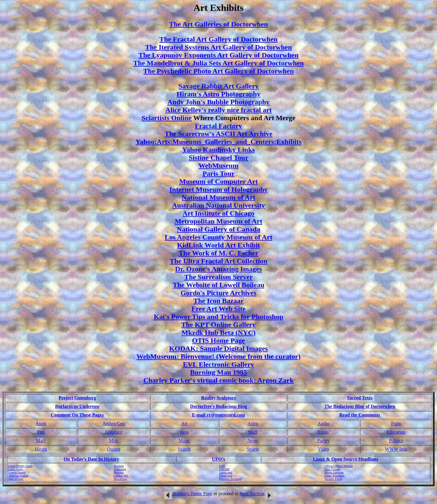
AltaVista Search (18, 476)
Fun (41, 432)
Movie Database (334, 472)
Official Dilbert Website (339, 466)
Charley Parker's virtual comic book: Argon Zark (219, 380)
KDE (222, 466)
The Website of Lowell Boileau (219, 285)
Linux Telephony (335, 476)
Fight (396, 423)
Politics (396, 441)
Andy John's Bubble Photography (219, 102)
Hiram (41, 449)
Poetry (323, 441)
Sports (253, 449)
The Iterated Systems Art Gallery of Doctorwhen (219, 47)
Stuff (253, 432)
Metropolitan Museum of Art (219, 221)
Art (184, 423)
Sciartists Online (167, 118)
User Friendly (333, 469)
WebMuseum (218, 166)
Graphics (114, 432)
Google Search (17, 472)
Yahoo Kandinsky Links (219, 150)
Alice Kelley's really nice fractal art (219, 110)
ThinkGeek (226, 476)
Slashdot (119, 466)
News (253, 441)
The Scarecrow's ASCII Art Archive (219, 134)
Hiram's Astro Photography (219, 94)
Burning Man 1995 (219, 372)
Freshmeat (120, 469)
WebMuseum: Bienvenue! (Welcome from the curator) (219, 356)
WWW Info (396, 449)
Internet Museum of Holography (219, 189)
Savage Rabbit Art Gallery (219, 86)
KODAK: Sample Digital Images (219, 348)
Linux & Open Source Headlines (345, 459)
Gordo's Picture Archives (219, 293)
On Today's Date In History (91, 459)
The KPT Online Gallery (219, 325)
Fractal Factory (219, 126)
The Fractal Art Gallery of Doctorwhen (219, 39)
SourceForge (16, 479)
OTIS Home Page (219, 341)
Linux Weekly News (20, 466)
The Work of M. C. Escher (219, 253)
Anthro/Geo (114, 423)
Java (184, 432)
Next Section (256, 494)
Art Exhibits (219, 8)
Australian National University (218, 205)
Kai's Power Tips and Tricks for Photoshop (218, 317)
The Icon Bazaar (219, 301)
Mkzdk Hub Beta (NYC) (219, 333)
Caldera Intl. (121, 476)
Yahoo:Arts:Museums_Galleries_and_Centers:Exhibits (219, 142)
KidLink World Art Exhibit (219, 245)
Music (184, 441)
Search (184, 449)
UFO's (218, 459)
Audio (323, 423)
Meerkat (118, 472)
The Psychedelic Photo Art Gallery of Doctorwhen (219, 71)
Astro (253, 423)
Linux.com (226, 472)
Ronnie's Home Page (188, 494)
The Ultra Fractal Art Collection (219, 261)
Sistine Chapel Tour (219, 158)
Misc (114, 441)
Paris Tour (219, 173)
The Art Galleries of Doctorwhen (219, 24)
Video (323, 449)
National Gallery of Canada (219, 229)
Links (323, 432)
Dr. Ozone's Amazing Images (219, 269)
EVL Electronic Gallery (218, 364)
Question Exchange (231, 479)
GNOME (225, 469)
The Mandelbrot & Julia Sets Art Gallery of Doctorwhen (219, 63)
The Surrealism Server (219, 277)
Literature (396, 432)
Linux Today (16, 469)
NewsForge (120, 479)
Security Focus (333, 479)
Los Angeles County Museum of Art (218, 237)
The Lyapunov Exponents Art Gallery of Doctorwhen (218, 55)
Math (41, 441)
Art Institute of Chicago (219, 213)
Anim (41, 423)
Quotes (114, 449)
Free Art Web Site (219, 309)
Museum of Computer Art (219, 181)
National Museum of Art (219, 197)
